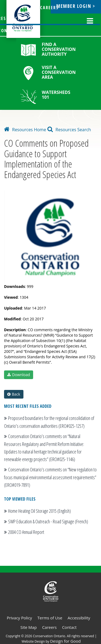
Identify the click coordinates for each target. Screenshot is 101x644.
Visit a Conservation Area (59, 72)
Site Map (29, 627)
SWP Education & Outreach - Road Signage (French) (48, 521)
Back (14, 394)
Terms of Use (50, 618)
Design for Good (65, 641)
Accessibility (79, 618)
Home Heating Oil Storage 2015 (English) (39, 511)
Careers (49, 627)
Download (19, 375)
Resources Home (25, 130)
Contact (69, 627)
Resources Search (69, 130)
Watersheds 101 (56, 95)
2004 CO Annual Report (26, 532)
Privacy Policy (19, 618)
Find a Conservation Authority (59, 49)
